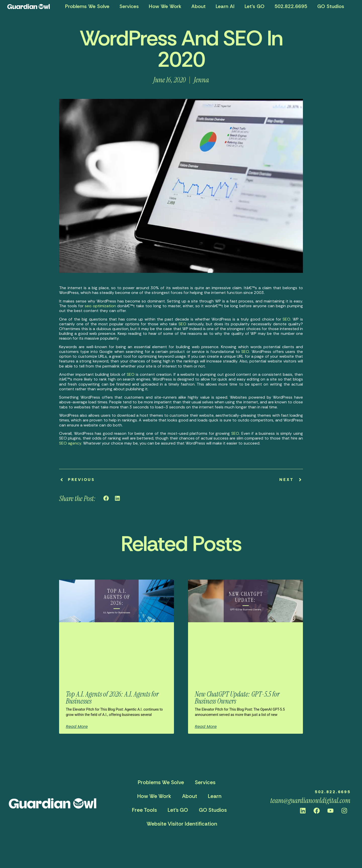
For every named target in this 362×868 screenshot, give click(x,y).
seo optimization (100, 306)
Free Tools (144, 810)
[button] (106, 498)
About (198, 6)
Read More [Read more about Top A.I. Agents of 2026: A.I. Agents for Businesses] (77, 727)
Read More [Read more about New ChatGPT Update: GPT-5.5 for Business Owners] (206, 727)
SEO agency (70, 443)
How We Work (165, 6)
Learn (215, 796)
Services (129, 6)
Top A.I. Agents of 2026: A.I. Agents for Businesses (112, 698)
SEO (286, 319)
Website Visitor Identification (182, 824)
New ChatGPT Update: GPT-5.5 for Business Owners (237, 698)
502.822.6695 (291, 6)
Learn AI (225, 6)
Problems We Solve (87, 6)
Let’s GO (255, 6)
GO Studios (331, 6)
